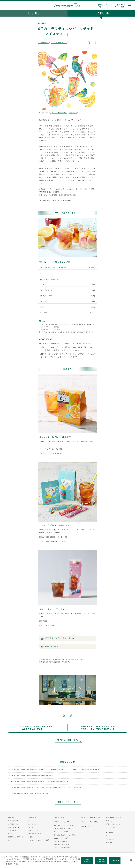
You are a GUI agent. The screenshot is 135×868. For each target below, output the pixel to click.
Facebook (110, 832)
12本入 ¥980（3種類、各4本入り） (54, 541)
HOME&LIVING (14, 821)
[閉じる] (131, 860)
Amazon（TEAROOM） (63, 848)
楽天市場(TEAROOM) (62, 844)
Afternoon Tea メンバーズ (91, 817)
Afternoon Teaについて (115, 817)
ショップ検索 (59, 817)
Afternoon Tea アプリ (90, 822)
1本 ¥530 (43, 621)
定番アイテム (13, 830)
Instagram (73, 113)
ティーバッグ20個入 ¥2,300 (51, 453)
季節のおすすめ (14, 827)
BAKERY (31, 821)
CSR (10, 840)
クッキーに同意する (87, 860)
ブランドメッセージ (113, 824)
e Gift (31, 837)
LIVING (11, 817)
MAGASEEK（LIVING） (63, 832)
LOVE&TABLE (33, 824)
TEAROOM (32, 817)
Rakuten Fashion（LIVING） (65, 835)
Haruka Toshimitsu (59, 113)
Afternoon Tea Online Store (65, 825)
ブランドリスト (112, 827)
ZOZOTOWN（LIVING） (63, 828)
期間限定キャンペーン (36, 834)
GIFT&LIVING (13, 824)
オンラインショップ (62, 822)
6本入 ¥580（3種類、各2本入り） (54, 537)
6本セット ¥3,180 (47, 625)
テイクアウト (33, 830)
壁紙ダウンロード (88, 826)
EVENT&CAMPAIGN (16, 837)
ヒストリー (110, 821)
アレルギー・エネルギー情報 (39, 840)
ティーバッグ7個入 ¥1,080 (51, 449)
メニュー (32, 827)
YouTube (109, 842)
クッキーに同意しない (101, 860)
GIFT (10, 834)
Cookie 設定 (115, 860)
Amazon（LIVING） (62, 838)
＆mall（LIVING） (61, 841)
